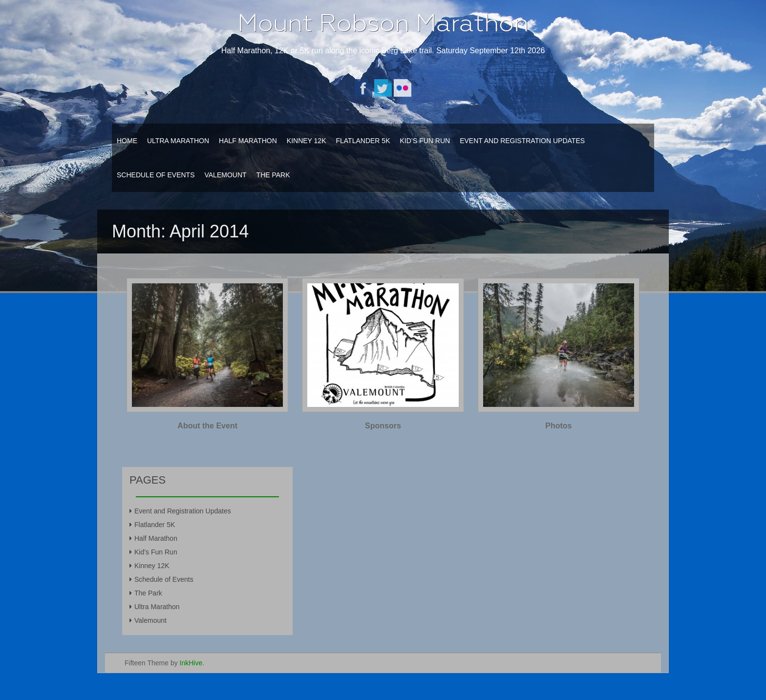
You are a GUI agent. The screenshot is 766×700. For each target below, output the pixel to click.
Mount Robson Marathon (383, 23)
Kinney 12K (307, 141)
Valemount (225, 175)
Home (127, 141)
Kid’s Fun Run (425, 141)
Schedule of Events (156, 175)
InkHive (191, 663)
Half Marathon (248, 141)
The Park (273, 175)
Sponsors (383, 426)
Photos (558, 426)
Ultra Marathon (178, 141)
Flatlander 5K (363, 141)
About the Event (207, 426)
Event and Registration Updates (522, 141)
